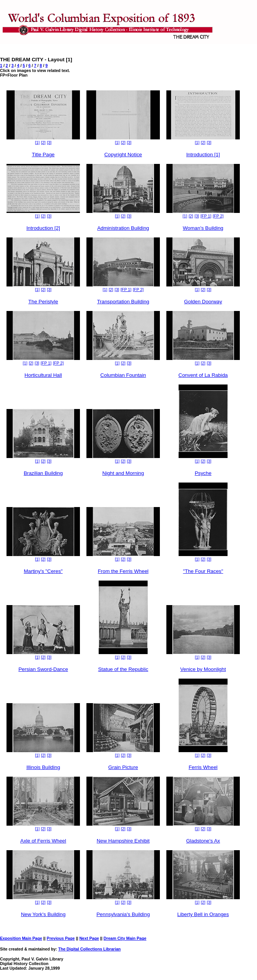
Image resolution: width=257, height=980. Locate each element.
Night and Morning (123, 473)
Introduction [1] (203, 155)
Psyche (203, 473)
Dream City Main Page (125, 938)
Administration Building (123, 228)
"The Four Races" (203, 571)
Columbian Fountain (123, 375)
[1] (37, 142)
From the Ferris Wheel (123, 571)
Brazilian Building (43, 473)
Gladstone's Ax (203, 841)
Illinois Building (43, 767)
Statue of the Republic (123, 669)
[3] (49, 142)
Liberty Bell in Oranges (203, 914)
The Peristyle (43, 302)
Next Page (89, 938)
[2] (43, 142)
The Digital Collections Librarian (89, 949)
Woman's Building (203, 228)
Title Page (43, 155)
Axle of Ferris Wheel (43, 841)
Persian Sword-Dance (43, 669)
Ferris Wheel (203, 767)
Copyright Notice (123, 155)
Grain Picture (123, 767)
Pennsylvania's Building (123, 914)
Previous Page (61, 938)
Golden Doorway (203, 302)
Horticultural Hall (43, 375)
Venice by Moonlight (203, 669)
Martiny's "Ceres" (43, 571)
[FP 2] (218, 216)
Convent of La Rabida (203, 375)
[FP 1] (206, 216)
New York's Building (43, 914)
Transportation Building (123, 302)
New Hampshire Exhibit (123, 841)
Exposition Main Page (21, 938)
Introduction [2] (43, 228)
